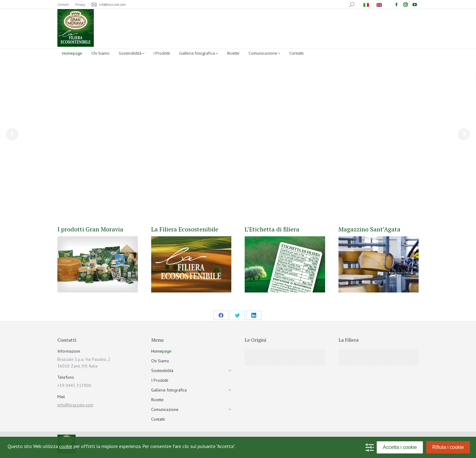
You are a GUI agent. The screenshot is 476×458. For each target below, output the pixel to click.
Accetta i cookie (400, 447)
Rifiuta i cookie (448, 447)
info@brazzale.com (75, 405)
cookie (66, 446)
